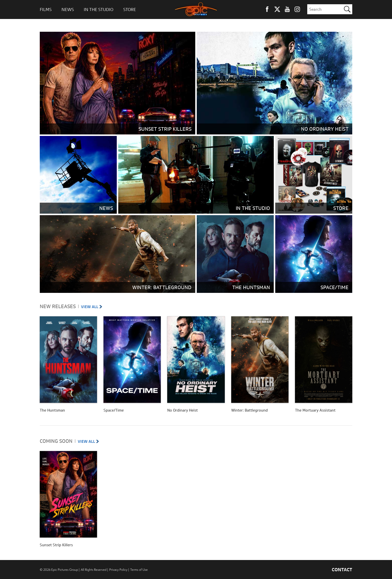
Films (46, 9)
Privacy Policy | (119, 570)
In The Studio (98, 9)
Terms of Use (139, 570)
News (68, 9)
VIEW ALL (92, 307)
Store (130, 9)
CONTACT (342, 570)
